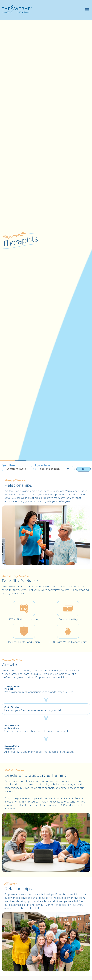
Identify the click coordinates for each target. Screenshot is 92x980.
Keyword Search (9, 465)
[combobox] (18, 469)
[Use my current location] (68, 469)
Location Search (43, 465)
